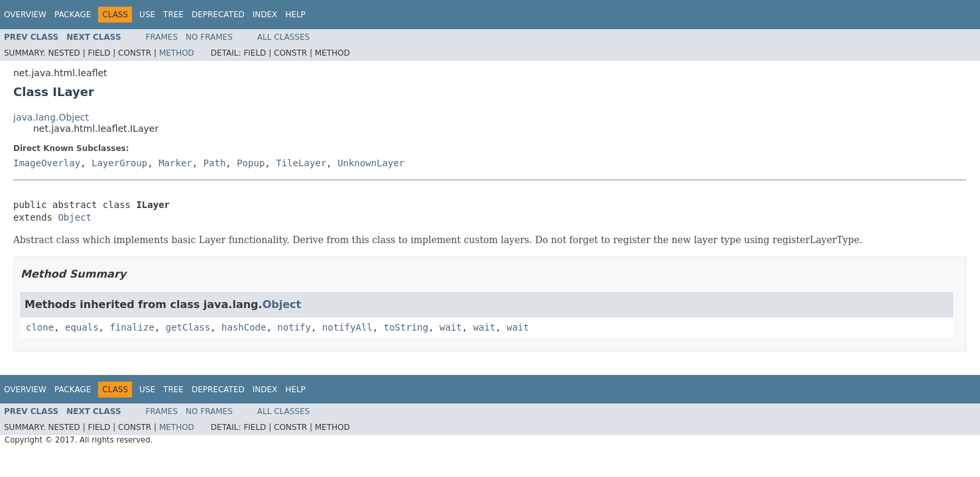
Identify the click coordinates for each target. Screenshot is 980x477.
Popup (251, 163)
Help (295, 15)
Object (75, 217)
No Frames (209, 37)
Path (215, 163)
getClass (188, 327)
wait (451, 327)
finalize (132, 327)
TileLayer (301, 163)
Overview (25, 15)
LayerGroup (119, 163)
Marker (175, 163)
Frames (162, 37)
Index (265, 15)
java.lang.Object (51, 117)
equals (82, 327)
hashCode (244, 327)
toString (406, 327)
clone (40, 327)
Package (73, 15)
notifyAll (347, 327)
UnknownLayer (371, 163)
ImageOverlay (47, 163)
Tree (173, 15)
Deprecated (218, 15)
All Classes (283, 37)
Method (177, 53)
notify (294, 327)
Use (147, 15)
